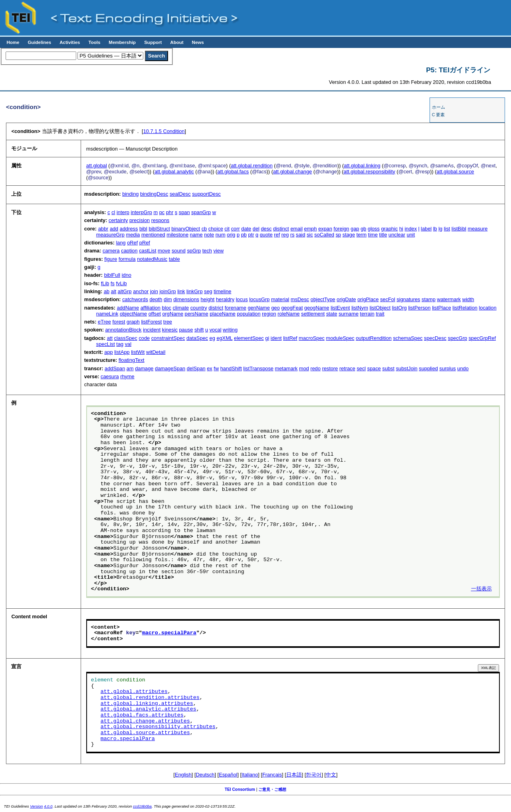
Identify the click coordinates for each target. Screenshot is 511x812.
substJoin (407, 368)
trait (380, 314)
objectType (323, 299)
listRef (290, 338)
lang (121, 243)
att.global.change (292, 172)
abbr (103, 229)
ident (276, 338)
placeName (223, 314)
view (219, 251)
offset (155, 314)
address (129, 229)
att (110, 338)
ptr (251, 235)
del (256, 229)
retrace (347, 368)
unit (411, 235)
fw (216, 368)
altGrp (125, 291)
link (181, 291)
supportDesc (206, 194)
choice (216, 229)
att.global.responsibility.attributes (158, 727)
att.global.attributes (134, 692)
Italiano (250, 775)
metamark (286, 368)
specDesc (435, 338)
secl (361, 368)
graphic (389, 229)
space (374, 368)
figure (111, 259)
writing (230, 330)
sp (339, 235)
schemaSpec (408, 338)
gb (363, 229)
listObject (380, 308)
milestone (177, 235)
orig (231, 235)
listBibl (459, 229)
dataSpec (197, 338)
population (249, 314)
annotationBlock (123, 330)
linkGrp (195, 291)
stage (349, 235)
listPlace (442, 308)
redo (315, 368)
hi (401, 229)
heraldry (225, 299)
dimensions (186, 299)
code (144, 338)
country (199, 308)
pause (186, 330)
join (154, 291)
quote (266, 235)
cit (227, 229)
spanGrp (201, 212)
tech (207, 251)
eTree (104, 322)
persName (197, 314)
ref (277, 235)
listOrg (399, 308)
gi (267, 338)
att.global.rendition (252, 166)
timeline (222, 291)
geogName (317, 308)
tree (168, 322)
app (108, 352)
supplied (428, 368)
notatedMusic (152, 259)
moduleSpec (340, 338)
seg (208, 291)
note (209, 235)
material (280, 299)
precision (140, 220)
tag (120, 344)
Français (272, 775)
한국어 (314, 775)
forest (119, 322)
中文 (331, 775)
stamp (429, 299)
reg (285, 235)
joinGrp (167, 291)
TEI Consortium (240, 789)
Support (153, 42)
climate (181, 308)
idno (127, 275)
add (114, 229)
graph (133, 322)
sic (310, 235)
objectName (133, 314)
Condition (164, 131)
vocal (216, 330)
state (332, 314)
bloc (167, 308)
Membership (122, 42)
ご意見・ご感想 (272, 789)
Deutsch (205, 775)
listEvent (340, 308)
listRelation (465, 308)
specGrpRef (482, 338)
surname (349, 314)
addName (128, 308)
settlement (313, 314)
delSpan (196, 368)
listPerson (419, 308)
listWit (138, 352)
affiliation (151, 308)
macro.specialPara (169, 633)
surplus (448, 368)
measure (478, 229)
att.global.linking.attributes (147, 704)
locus (242, 299)
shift (199, 330)
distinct (281, 229)
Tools (94, 42)
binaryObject (186, 229)
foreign (342, 229)
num (221, 235)
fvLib (122, 283)
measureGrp (110, 235)
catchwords (135, 299)
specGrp (458, 338)
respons (160, 220)
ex (210, 368)
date (246, 229)
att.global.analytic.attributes (149, 709)
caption (129, 251)
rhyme (127, 376)
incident (152, 330)
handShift (231, 368)
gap (355, 229)
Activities (70, 42)
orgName (173, 314)
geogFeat (292, 308)
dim (168, 299)
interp (123, 212)
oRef (132, 243)
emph (311, 229)
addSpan (115, 368)
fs (113, 283)
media (133, 235)
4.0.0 (48, 806)
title (383, 235)
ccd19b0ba (142, 806)
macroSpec (312, 338)
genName (259, 308)
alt (114, 291)
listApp (122, 352)
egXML (224, 338)
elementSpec (249, 338)
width (468, 299)
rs (292, 235)
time (373, 235)
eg (212, 338)
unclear (397, 235)
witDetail (156, 352)
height (208, 299)
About (177, 42)
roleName (288, 314)
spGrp (194, 251)
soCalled (324, 235)
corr (236, 229)
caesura (110, 376)
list (447, 229)
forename (236, 308)
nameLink (107, 314)
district (216, 308)
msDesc (300, 299)
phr (170, 212)
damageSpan (170, 368)
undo (463, 368)
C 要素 (439, 115)
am (130, 368)
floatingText (132, 360)
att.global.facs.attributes (142, 715)
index (411, 229)
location (488, 308)
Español (228, 775)
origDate (346, 299)
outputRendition (374, 338)
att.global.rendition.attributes (150, 698)
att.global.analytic (174, 172)
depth (156, 299)
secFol (388, 299)
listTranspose (258, 368)
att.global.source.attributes (145, 733)
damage (144, 368)
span (184, 212)
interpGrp (142, 212)
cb (204, 229)
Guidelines (39, 42)
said (300, 235)
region (269, 314)
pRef (145, 243)
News (198, 42)
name (196, 235)
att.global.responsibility (369, 172)
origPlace (368, 299)
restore (330, 368)
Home (13, 42)
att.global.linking (362, 166)
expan (325, 229)
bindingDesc (154, 194)
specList (106, 344)
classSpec (126, 338)
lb (435, 229)
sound (179, 251)
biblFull (112, 275)
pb (244, 235)
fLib (105, 283)
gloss (374, 229)
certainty (118, 220)
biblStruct (159, 229)
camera (111, 251)
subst (388, 368)
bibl (143, 229)
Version (36, 806)
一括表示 (481, 589)
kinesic (170, 330)
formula (127, 259)
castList (148, 251)
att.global (97, 166)
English (183, 775)
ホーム (439, 107)
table (174, 259)
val (128, 344)
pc (162, 212)
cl (113, 212)
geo (275, 308)
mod (304, 368)
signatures (408, 299)
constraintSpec (168, 338)
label (426, 229)
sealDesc (180, 194)
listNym (360, 308)
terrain (367, 314)
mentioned (153, 235)
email (296, 229)
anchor (141, 291)
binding (130, 194)
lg (440, 229)
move (164, 251)
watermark (449, 299)
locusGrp (259, 299)
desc (266, 229)
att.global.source (456, 172)
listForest (151, 322)
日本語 (294, 775)
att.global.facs (233, 172)
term (362, 235)
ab (107, 291)
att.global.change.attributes (145, 721)
